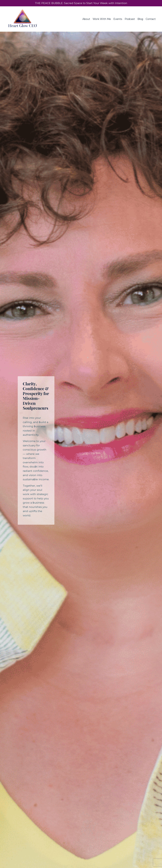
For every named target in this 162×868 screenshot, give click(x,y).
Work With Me (102, 19)
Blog (140, 19)
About (86, 19)
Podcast (130, 19)
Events (118, 19)
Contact (151, 19)
